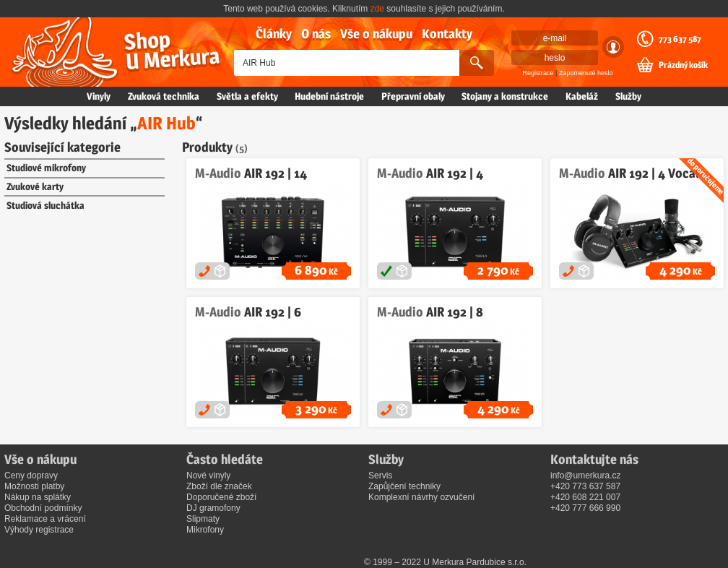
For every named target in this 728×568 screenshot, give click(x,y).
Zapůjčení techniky (404, 486)
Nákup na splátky (38, 497)
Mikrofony (205, 530)
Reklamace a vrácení (45, 519)
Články (274, 34)
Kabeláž (582, 96)
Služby (628, 96)
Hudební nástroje (329, 96)
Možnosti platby (34, 486)
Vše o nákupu (376, 34)
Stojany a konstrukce (505, 96)
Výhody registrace (39, 530)
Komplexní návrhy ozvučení (421, 497)
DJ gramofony (213, 508)
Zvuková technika (164, 96)
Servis (380, 476)
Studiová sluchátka (45, 205)
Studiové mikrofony (46, 168)
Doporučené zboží (221, 497)
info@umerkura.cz (586, 476)
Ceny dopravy (31, 476)
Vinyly (99, 96)
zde (377, 9)
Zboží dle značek (219, 486)
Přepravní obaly (413, 96)
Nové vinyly (208, 476)
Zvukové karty (35, 186)
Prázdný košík (683, 65)
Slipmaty (203, 519)
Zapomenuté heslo (586, 73)
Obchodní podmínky (43, 508)
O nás (316, 34)
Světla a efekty (247, 96)
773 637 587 (680, 39)
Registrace (538, 73)
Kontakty (447, 34)
